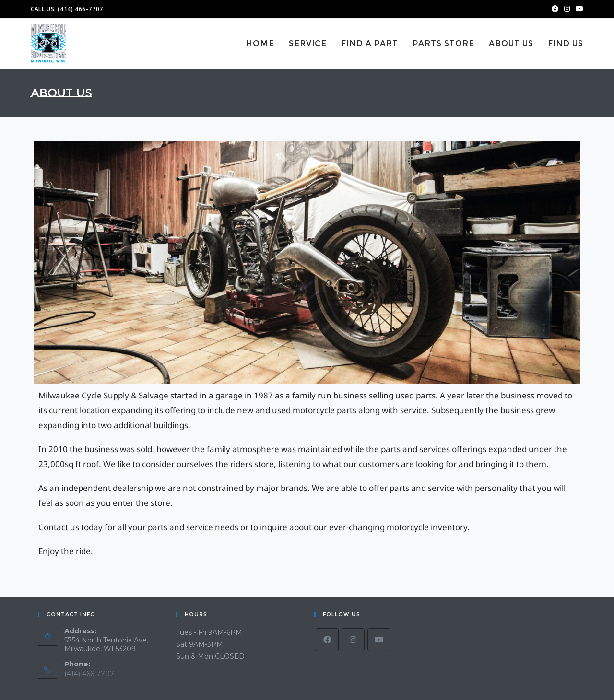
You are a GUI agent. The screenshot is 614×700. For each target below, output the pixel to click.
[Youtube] (379, 640)
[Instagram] (353, 640)
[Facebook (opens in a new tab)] (555, 9)
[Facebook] (327, 640)
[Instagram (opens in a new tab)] (567, 9)
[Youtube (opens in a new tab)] (578, 9)
